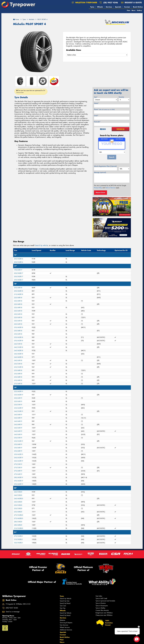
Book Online (138, 7)
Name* (96, 103)
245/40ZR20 (19, 499)
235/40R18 (18, 331)
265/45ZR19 (19, 458)
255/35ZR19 (19, 441)
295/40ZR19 (19, 481)
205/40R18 (18, 288)
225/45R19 (18, 398)
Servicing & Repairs (66, 623)
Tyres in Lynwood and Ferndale (105, 601)
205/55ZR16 (19, 262)
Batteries (62, 620)
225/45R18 (18, 311)
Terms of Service (110, 188)
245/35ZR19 (19, 411)
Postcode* (97, 122)
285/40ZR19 (19, 477)
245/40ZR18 (19, 351)
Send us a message (13, 612)
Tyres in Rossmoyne (102, 606)
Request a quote (131, 3)
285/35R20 (18, 522)
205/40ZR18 (19, 291)
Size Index (99, 596)
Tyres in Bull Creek (101, 598)
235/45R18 (18, 334)
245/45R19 (18, 428)
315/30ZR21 (19, 539)
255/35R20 (18, 505)
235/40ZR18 (19, 327)
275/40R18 (18, 384)
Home (16, 19)
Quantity (121, 97)
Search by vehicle (41, 245)
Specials (118, 7)
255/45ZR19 (19, 454)
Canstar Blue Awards (102, 610)
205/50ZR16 (19, 259)
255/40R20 (18, 512)
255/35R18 (18, 364)
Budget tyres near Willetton (104, 613)
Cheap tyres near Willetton (104, 615)
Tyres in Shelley (100, 608)
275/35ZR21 (19, 536)
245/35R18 (18, 344)
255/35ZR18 (19, 367)
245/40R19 (18, 415)
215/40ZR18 (19, 294)
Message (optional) (100, 172)
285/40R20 (18, 525)
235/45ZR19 (19, 408)
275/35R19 (18, 464)
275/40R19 (18, 471)
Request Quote (100, 192)
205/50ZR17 (19, 273)
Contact (127, 7)
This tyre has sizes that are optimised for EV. (31, 91)
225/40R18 (18, 298)
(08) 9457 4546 (111, 3)
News (134, 10)
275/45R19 (18, 474)
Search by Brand (65, 603)
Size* (96, 97)
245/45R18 (18, 360)
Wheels (100, 7)
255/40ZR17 (19, 280)
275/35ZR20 (19, 515)
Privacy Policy (98, 188)
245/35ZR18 (19, 347)
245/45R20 (18, 502)
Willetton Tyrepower (84, 3)
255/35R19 (18, 438)
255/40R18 (18, 370)
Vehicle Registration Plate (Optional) (105, 166)
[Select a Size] (97, 55)
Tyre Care (63, 606)
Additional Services (66, 630)
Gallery (139, 10)
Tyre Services (64, 625)
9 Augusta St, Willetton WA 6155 (18, 604)
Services (109, 7)
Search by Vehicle (66, 599)
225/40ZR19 (19, 391)
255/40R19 (18, 444)
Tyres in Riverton (101, 603)
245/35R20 (18, 492)
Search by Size (65, 601)
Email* (96, 116)
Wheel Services (65, 627)
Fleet (129, 10)
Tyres (92, 7)
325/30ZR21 (19, 543)
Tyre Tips (63, 608)
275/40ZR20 (19, 518)
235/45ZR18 (19, 337)
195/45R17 (18, 270)
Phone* (104, 109)
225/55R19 (18, 405)
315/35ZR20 (19, 528)
